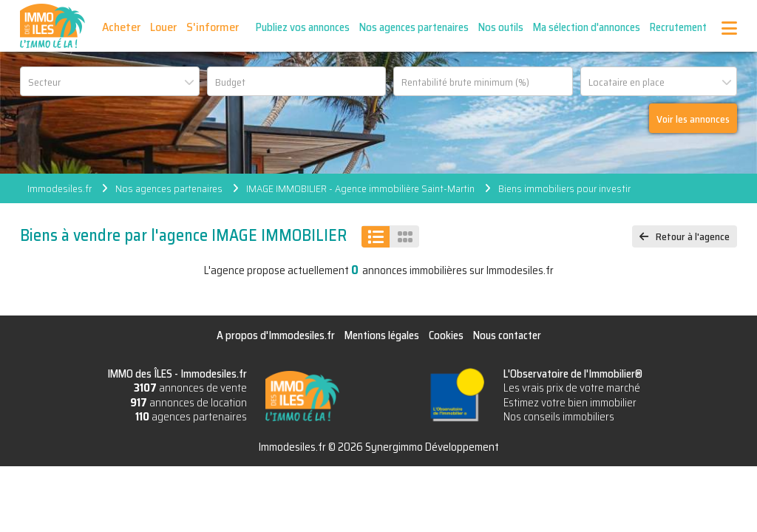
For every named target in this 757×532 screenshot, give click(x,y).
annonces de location (189, 403)
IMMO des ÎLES (52, 26)
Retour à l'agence (693, 236)
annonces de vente (190, 388)
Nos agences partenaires (414, 27)
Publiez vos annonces (303, 27)
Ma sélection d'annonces (587, 27)
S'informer (213, 27)
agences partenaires (191, 417)
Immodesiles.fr (60, 188)
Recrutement (678, 27)
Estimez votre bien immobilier (570, 403)
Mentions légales (382, 335)
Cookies (446, 335)
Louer (163, 27)
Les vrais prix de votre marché (572, 388)
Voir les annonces (693, 119)
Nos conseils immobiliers (559, 417)
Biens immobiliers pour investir (564, 188)
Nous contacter (507, 335)
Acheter (121, 27)
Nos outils (501, 27)
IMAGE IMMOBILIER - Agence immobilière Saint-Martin (360, 188)
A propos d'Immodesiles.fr (276, 335)
